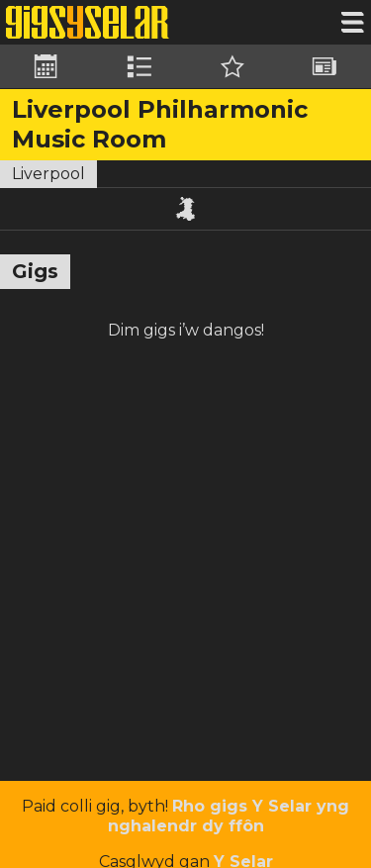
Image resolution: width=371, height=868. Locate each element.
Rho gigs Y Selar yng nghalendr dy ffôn (229, 816)
